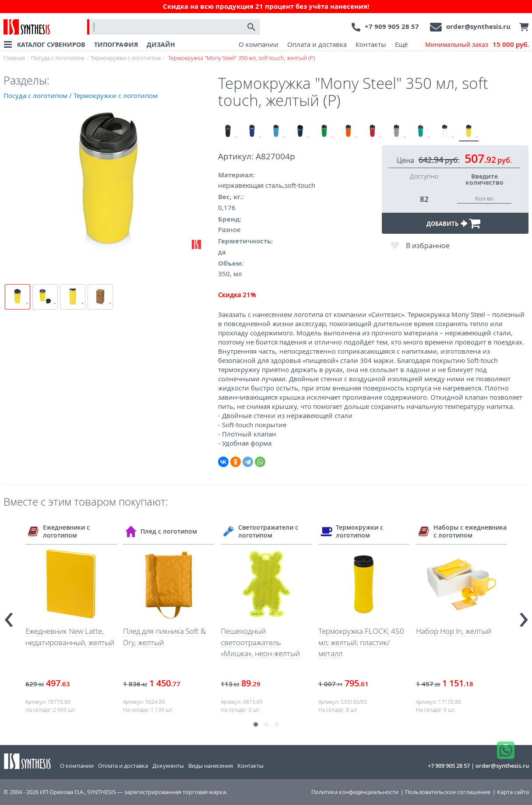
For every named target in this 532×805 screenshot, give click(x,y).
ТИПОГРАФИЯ (116, 44)
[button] (256, 724)
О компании (259, 44)
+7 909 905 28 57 (392, 26)
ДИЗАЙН (161, 44)
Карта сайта (513, 792)
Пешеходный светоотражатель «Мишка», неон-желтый (260, 642)
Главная (14, 58)
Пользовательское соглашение (448, 792)
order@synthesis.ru (478, 26)
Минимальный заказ (477, 45)
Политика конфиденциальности (355, 792)
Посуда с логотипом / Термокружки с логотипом (81, 95)
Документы (168, 766)
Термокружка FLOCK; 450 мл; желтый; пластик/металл (361, 642)
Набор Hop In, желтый (454, 631)
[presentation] (9, 616)
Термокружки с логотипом (126, 58)
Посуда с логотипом (58, 58)
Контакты (371, 44)
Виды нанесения (211, 766)
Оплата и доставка (317, 44)
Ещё (401, 44)
